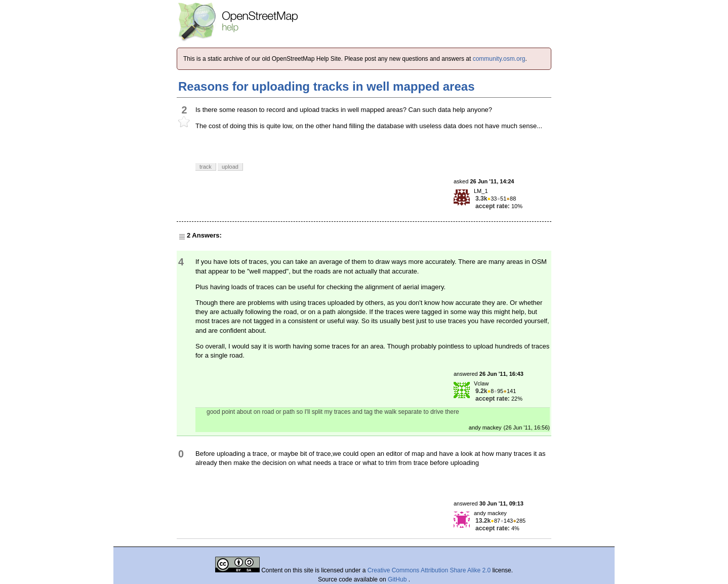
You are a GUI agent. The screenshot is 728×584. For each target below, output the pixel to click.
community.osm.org (499, 59)
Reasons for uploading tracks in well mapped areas (327, 86)
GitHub (398, 579)
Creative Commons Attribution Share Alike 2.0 (429, 570)
